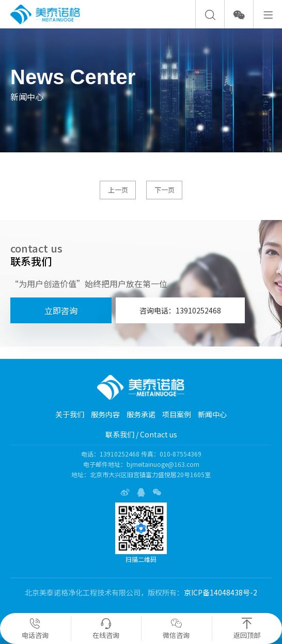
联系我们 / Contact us (141, 434)
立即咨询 (61, 310)
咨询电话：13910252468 (180, 310)
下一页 (165, 190)
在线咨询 (106, 629)
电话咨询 (35, 629)
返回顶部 (247, 629)
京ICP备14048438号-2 (221, 592)
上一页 (118, 190)
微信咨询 (176, 629)
